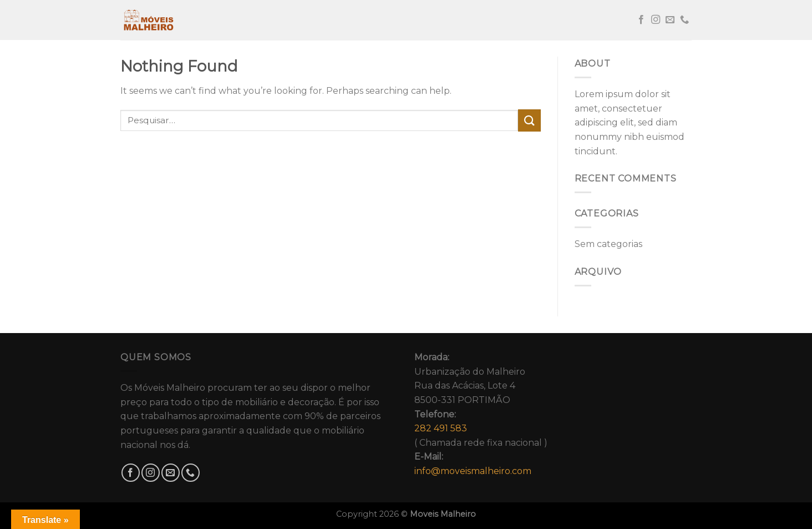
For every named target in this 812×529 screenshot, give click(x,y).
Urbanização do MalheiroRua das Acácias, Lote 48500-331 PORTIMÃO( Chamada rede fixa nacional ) (481, 414)
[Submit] (529, 120)
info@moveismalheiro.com (473, 471)
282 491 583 (441, 428)
